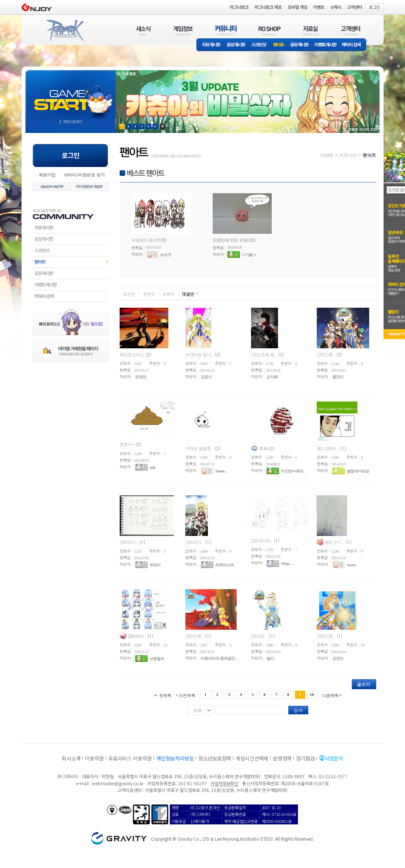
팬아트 (279, 45)
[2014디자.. (262, 540)
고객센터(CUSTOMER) (351, 30)
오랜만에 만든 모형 (230, 240)
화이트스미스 (132, 354)
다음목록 (330, 695)
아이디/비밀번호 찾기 (84, 175)
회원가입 (47, 175)
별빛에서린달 (358, 471)
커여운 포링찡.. (199, 448)
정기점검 (306, 758)
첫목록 (165, 695)
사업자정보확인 (224, 783)
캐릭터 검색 (354, 45)
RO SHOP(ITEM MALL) (270, 30)
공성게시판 (236, 45)
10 (312, 694)
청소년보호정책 (215, 758)
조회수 (169, 294)
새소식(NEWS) (143, 30)
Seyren (351, 565)
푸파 (263, 448)
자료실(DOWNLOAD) (310, 30)
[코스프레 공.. (264, 354)
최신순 (129, 294)
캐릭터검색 (71, 296)
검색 (298, 710)
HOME (327, 155)
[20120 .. (259, 635)
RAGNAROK (65, 31)
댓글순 (188, 294)
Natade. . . (222, 471)
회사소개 (71, 758)
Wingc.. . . (287, 564)
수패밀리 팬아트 (146, 240)
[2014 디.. (129, 542)
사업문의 (334, 758)
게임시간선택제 (252, 758)
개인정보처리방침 (175, 758)
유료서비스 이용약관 (130, 758)
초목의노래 (224, 565)
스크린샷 (259, 45)
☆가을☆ (249, 254)
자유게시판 (210, 45)
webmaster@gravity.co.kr (118, 783)
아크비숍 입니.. (199, 354)
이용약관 (94, 758)
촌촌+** (127, 444)
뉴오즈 (166, 254)
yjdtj (152, 467)
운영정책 (282, 758)
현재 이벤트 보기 (163, 127)
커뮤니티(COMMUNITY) (226, 30)
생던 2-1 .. (335, 542)
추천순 (149, 294)
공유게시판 (300, 45)
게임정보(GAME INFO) (183, 30)
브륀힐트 (157, 659)
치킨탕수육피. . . (294, 471)
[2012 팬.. (326, 354)
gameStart (71, 95)
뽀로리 (155, 565)
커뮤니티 (348, 155)
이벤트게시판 (326, 45)
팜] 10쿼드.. (328, 448)
